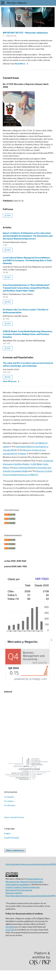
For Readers (9, 797)
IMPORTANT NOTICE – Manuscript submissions (25, 33)
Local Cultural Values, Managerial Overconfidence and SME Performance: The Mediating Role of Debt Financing (27, 260)
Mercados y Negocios (17, 3)
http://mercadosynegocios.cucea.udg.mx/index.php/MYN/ (31, 864)
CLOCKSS (10, 930)
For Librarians (10, 805)
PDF (9, 216)
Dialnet (23, 453)
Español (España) (12, 838)
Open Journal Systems (14, 817)
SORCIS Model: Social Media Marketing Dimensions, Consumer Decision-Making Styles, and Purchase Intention (28, 334)
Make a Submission (15, 850)
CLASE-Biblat (36, 464)
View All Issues (10, 381)
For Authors (9, 801)
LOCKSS (9, 927)
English (7, 833)
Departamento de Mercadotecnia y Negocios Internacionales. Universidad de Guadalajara (25, 882)
